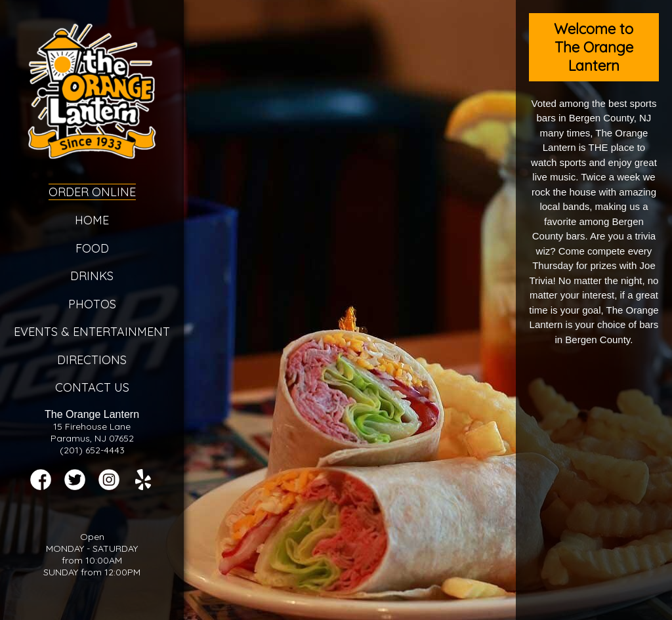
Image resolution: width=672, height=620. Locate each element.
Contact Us (92, 387)
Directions (92, 360)
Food (92, 248)
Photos (92, 304)
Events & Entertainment (92, 332)
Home (92, 220)
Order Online (92, 192)
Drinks (92, 276)
